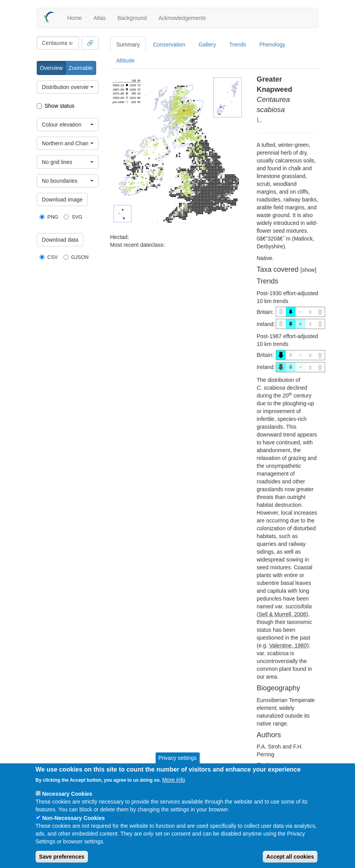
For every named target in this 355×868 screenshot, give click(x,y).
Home (74, 18)
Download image (62, 200)
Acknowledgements (182, 18)
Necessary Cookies (67, 794)
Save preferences (62, 857)
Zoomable (81, 68)
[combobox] (58, 43)
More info (174, 780)
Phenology (272, 45)
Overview (51, 68)
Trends (238, 45)
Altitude (126, 61)
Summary (128, 45)
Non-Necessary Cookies (74, 818)
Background (132, 18)
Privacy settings (177, 758)
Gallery (207, 45)
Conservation (169, 45)
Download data (60, 240)
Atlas (100, 18)
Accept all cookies (290, 857)
